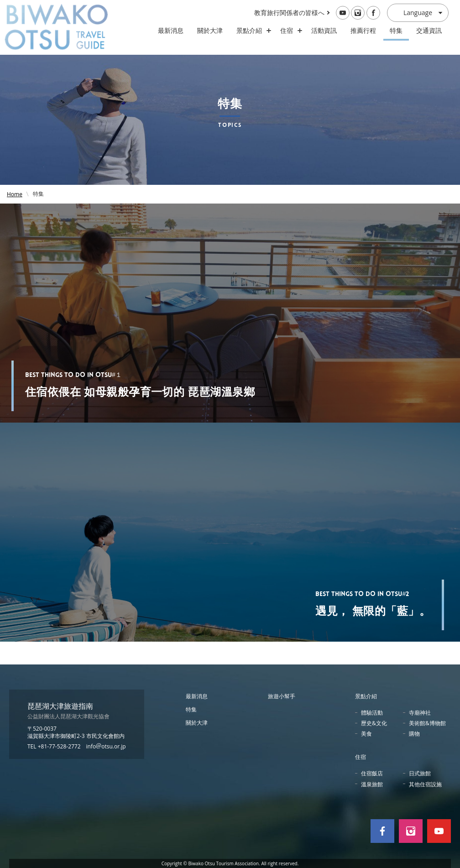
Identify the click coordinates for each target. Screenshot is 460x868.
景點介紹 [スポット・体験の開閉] (251, 30)
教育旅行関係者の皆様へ (289, 13)
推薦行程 (363, 30)
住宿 (361, 757)
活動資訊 (324, 30)
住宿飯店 (372, 773)
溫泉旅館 (372, 784)
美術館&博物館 (427, 723)
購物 (414, 734)
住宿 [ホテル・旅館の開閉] (289, 30)
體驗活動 (372, 713)
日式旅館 (420, 773)
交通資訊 (429, 30)
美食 (366, 734)
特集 (396, 30)
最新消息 (171, 30)
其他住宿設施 (425, 784)
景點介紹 (366, 696)
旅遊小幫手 (282, 696)
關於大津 (210, 30)
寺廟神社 (420, 713)
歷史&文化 (374, 723)
